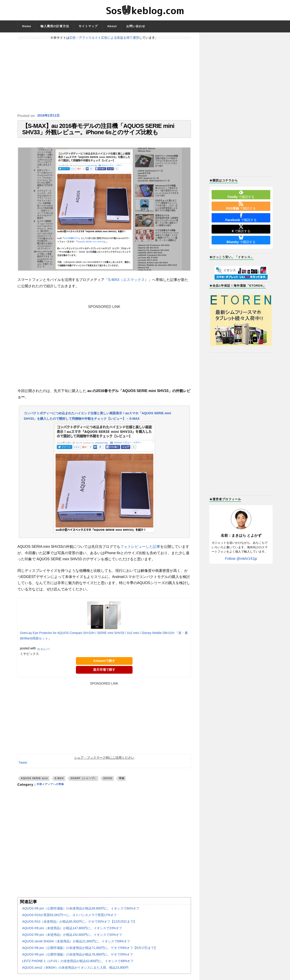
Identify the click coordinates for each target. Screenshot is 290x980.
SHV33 (108, 784)
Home (27, 26)
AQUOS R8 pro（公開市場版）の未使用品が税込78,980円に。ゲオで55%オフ (78, 960)
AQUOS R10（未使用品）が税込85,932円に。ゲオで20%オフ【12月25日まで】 (79, 927)
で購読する (241, 194)
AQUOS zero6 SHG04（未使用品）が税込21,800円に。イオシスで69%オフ (76, 947)
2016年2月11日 (50, 116)
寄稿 (122, 784)
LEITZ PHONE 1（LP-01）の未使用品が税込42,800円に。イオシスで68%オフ (78, 967)
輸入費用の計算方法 (55, 26)
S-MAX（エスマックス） (128, 285)
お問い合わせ (136, 26)
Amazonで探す (104, 666)
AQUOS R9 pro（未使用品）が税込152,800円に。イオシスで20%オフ (72, 940)
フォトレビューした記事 (140, 552)
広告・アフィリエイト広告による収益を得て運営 (104, 38)
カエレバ (43, 655)
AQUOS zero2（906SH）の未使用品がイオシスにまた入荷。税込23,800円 (75, 973)
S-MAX (59, 784)
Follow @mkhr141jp (241, 559)
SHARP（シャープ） (84, 784)
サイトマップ (88, 26)
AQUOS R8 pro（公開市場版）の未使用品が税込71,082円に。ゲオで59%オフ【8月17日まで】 (90, 953)
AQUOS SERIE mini (34, 784)
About (112, 26)
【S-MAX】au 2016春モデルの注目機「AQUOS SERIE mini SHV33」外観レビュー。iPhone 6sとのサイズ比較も (98, 132)
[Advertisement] (104, 76)
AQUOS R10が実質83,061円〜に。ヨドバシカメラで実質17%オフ (69, 921)
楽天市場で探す (104, 675)
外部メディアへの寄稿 (54, 790)
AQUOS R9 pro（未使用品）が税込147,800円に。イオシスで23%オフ (72, 934)
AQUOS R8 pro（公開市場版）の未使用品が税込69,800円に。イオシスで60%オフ (81, 914)
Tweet (23, 768)
